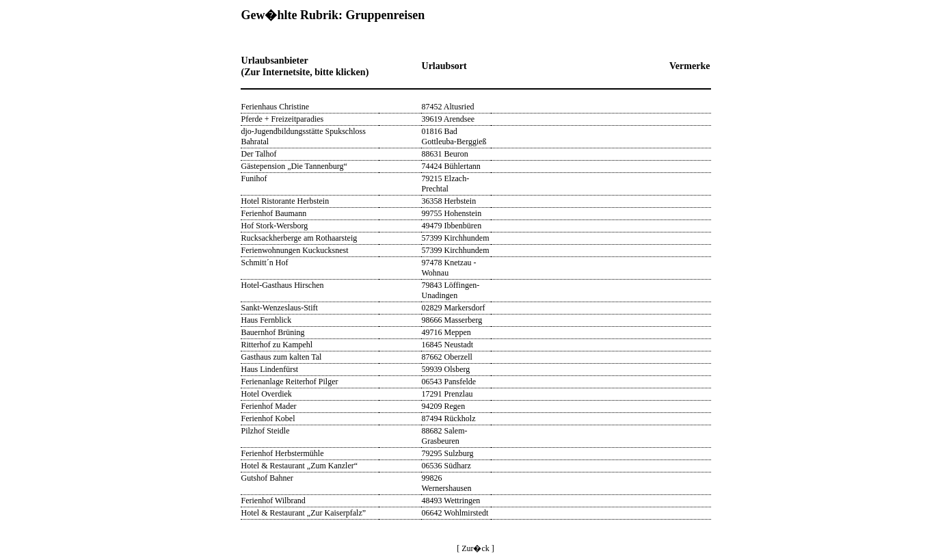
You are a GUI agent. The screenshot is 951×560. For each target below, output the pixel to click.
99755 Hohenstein (452, 213)
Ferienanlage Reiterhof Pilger (290, 382)
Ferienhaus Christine (276, 107)
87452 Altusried (448, 107)
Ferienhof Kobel (268, 418)
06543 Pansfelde (449, 382)
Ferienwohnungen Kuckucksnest (295, 250)
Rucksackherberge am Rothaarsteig (299, 238)
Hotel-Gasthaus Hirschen (283, 285)
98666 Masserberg (452, 320)
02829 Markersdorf (454, 308)
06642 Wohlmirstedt (455, 513)
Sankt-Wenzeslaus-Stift (280, 308)
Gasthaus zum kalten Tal (282, 357)
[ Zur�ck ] (475, 548)
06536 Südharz (446, 466)
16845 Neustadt (448, 345)
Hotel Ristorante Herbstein (285, 201)
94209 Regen (444, 406)
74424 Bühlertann (451, 166)
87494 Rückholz (449, 418)
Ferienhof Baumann (274, 213)
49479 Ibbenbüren (452, 226)
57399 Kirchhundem (456, 238)
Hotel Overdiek (267, 394)
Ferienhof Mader (269, 406)
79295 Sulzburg (448, 453)
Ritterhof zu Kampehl (277, 345)
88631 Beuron (445, 154)
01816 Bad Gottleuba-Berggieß (454, 136)
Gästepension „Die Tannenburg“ (294, 166)
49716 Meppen (446, 332)
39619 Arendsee (448, 119)
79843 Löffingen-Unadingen (451, 290)
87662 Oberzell (447, 357)
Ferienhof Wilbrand (273, 501)
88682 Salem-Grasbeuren (445, 436)
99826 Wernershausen (447, 483)
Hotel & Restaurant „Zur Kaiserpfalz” (304, 513)
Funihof (254, 178)
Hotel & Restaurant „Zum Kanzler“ (300, 466)
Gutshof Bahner (267, 478)
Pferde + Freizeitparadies (283, 119)
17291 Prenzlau (447, 394)
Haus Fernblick (267, 320)
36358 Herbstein (449, 201)
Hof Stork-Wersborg (275, 226)
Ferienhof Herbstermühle (283, 453)
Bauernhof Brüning (273, 332)
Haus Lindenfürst (270, 369)
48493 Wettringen (451, 501)
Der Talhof (259, 154)
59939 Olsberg (446, 369)
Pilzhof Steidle (266, 431)
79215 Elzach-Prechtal (446, 184)
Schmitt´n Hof (265, 263)
